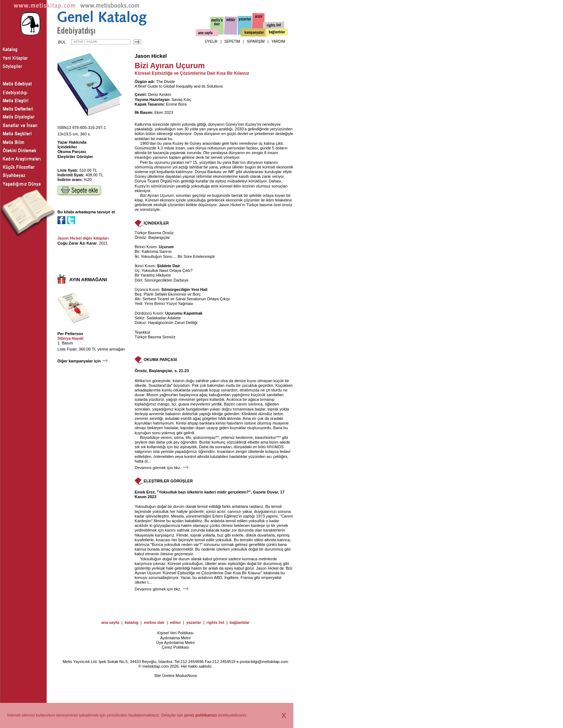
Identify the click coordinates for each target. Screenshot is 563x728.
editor (175, 622)
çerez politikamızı (201, 715)
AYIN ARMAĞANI (88, 280)
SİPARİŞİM (256, 41)
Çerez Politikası (175, 647)
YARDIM (278, 41)
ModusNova (186, 676)
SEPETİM (232, 41)
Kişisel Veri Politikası (175, 633)
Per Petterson (70, 334)
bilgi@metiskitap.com (269, 662)
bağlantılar (239, 622)
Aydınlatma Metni (175, 638)
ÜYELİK (211, 41)
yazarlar (194, 622)
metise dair (154, 622)
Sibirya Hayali (70, 338)
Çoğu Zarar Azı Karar (77, 243)
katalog (132, 622)
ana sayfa (110, 622)
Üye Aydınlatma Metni (175, 643)
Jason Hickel (151, 56)
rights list (215, 622)
